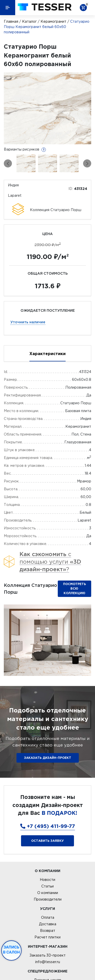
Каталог (29, 21)
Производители (48, 899)
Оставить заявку (48, 841)
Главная (11, 21)
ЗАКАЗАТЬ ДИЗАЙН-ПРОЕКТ (48, 758)
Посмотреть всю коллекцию (74, 588)
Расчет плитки (48, 937)
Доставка (48, 924)
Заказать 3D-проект (48, 955)
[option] (48, 108)
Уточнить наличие (28, 322)
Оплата (48, 917)
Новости (48, 880)
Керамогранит (53, 21)
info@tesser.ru (48, 962)
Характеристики (48, 354)
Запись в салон (12, 950)
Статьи (48, 886)
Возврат (48, 931)
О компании (48, 893)
